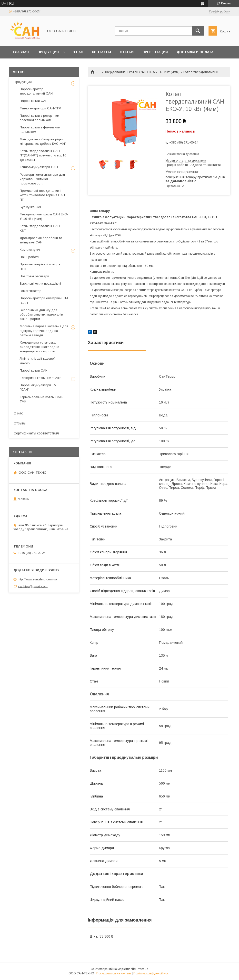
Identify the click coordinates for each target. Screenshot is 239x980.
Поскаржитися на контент (114, 973)
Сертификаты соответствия (36, 433)
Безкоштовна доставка (182, 154)
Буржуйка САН (31, 207)
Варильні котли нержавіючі (40, 283)
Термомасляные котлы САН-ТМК (42, 399)
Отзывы (20, 423)
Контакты (101, 52)
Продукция (48, 52)
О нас (78, 52)
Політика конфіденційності (152, 973)
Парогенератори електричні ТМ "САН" (44, 300)
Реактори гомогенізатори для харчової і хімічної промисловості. (42, 179)
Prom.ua (143, 969)
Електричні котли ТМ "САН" (41, 378)
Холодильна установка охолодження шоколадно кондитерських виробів (40, 347)
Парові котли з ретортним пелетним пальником (40, 118)
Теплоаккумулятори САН (39, 167)
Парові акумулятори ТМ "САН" (38, 387)
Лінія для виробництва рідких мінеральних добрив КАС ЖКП (43, 141)
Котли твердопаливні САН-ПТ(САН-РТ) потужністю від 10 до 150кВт (43, 155)
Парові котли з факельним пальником (40, 130)
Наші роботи (30, 257)
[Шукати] (198, 31)
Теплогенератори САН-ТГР (40, 108)
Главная (21, 52)
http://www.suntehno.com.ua (37, 579)
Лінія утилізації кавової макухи (37, 361)
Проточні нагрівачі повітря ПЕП (40, 266)
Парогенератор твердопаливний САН (36, 91)
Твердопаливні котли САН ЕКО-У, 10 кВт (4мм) (142, 72)
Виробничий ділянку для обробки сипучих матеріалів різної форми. (41, 314)
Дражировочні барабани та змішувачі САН (41, 240)
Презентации (155, 52)
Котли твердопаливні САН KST (40, 228)
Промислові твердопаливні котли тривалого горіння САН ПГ (42, 195)
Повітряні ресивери (34, 276)
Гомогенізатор (31, 291)
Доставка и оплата (195, 52)
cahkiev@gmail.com (33, 586)
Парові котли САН (34, 101)
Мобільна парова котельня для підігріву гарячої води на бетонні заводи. (44, 331)
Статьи (127, 52)
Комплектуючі (30, 250)
